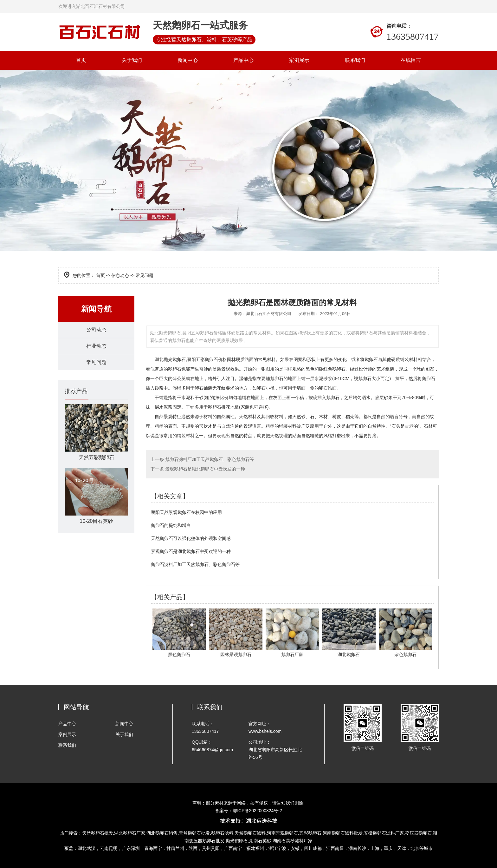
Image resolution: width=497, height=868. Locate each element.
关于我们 (132, 60)
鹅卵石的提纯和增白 (171, 525)
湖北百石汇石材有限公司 (269, 314)
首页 (81, 60)
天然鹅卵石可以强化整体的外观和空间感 (191, 538)
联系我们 (355, 60)
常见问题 (96, 362)
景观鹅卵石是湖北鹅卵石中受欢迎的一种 (204, 469)
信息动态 (120, 275)
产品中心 (243, 60)
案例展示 (299, 60)
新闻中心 (188, 60)
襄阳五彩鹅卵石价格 (207, 359)
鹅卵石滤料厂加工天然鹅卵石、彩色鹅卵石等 (209, 459)
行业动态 (96, 346)
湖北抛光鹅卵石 (170, 359)
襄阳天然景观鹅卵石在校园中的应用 (186, 512)
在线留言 (411, 60)
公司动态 (96, 330)
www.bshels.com (265, 731)
